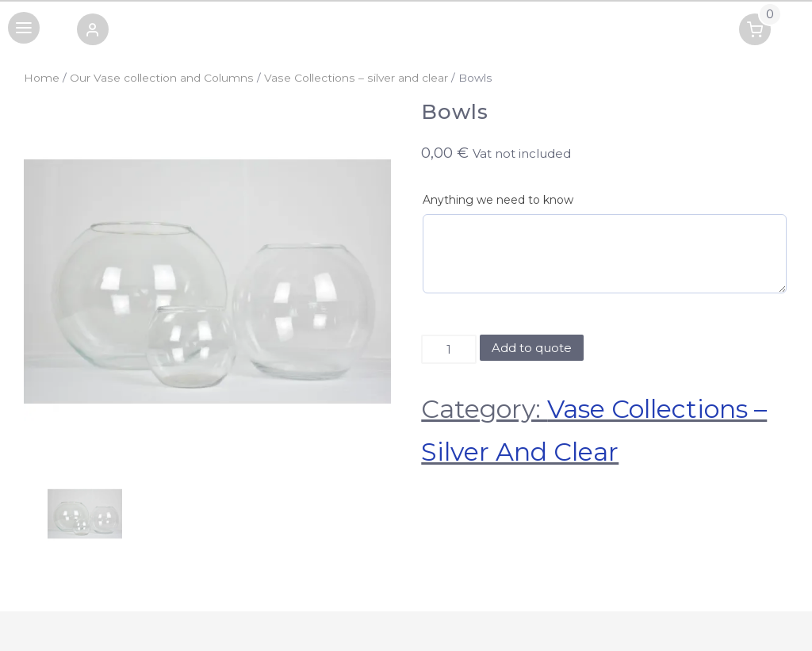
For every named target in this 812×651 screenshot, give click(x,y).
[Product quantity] (448, 350)
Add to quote (532, 348)
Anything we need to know (498, 200)
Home (42, 78)
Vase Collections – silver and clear (356, 78)
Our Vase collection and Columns (162, 78)
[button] (93, 32)
